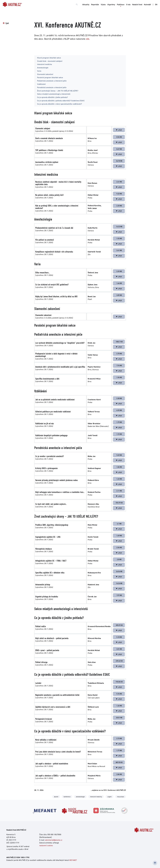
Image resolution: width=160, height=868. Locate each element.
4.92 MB (119, 410)
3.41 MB (119, 250)
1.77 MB (119, 750)
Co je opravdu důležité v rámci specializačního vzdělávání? (59, 104)
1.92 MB (119, 238)
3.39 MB (119, 271)
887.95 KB (119, 762)
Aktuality (86, 5)
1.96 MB (119, 377)
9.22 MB (119, 194)
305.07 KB (119, 625)
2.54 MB (119, 548)
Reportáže (95, 5)
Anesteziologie (43, 68)
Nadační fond (137, 5)
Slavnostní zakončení (45, 74)
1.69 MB (119, 536)
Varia (39, 71)
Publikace (121, 5)
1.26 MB (119, 706)
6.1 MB (119, 524)
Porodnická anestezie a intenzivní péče (52, 87)
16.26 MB (119, 583)
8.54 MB (119, 137)
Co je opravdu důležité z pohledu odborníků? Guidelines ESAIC (61, 101)
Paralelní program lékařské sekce (50, 77)
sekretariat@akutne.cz (54, 840)
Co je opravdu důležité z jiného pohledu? (52, 97)
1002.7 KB (119, 342)
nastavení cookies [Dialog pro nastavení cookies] (46, 845)
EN (156, 5)
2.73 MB (119, 738)
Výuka (103, 5)
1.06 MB (119, 467)
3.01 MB (119, 649)
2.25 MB (119, 206)
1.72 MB (119, 434)
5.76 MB (119, 694)
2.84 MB (119, 774)
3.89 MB (119, 295)
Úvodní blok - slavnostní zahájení (50, 61)
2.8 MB (119, 559)
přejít (119, 130)
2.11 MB (119, 491)
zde (88, 39)
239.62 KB (119, 661)
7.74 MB (119, 366)
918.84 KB (119, 682)
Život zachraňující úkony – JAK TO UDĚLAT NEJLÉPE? (58, 91)
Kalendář (147, 5)
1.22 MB (119, 479)
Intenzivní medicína (44, 64)
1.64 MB (119, 283)
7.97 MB (119, 595)
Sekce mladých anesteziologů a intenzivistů (54, 94)
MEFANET (73, 860)
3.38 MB (119, 398)
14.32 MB (119, 227)
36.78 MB (119, 161)
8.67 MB (119, 149)
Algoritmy (111, 5)
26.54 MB (119, 571)
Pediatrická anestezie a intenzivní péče (52, 81)
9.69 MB (119, 455)
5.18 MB (119, 637)
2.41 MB (119, 182)
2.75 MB (119, 354)
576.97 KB (119, 503)
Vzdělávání (41, 84)
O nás (128, 5)
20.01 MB (119, 718)
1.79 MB (119, 422)
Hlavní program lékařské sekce (49, 58)
